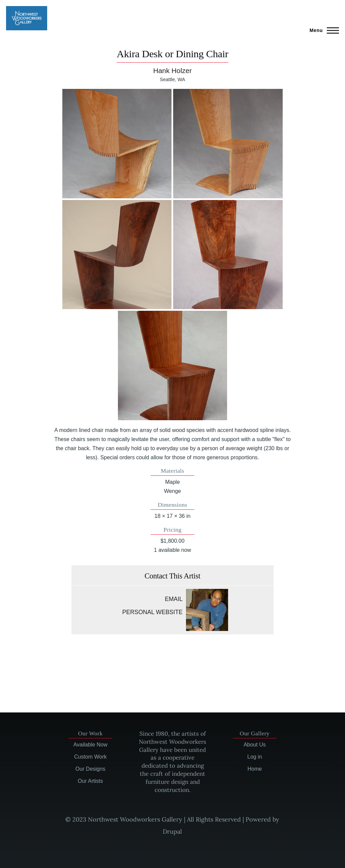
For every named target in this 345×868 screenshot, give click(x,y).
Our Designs (90, 769)
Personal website (152, 612)
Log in (255, 757)
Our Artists (90, 781)
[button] (117, 144)
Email (174, 599)
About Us (255, 745)
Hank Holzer (172, 71)
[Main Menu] (322, 30)
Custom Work (90, 757)
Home (255, 769)
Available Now (90, 745)
